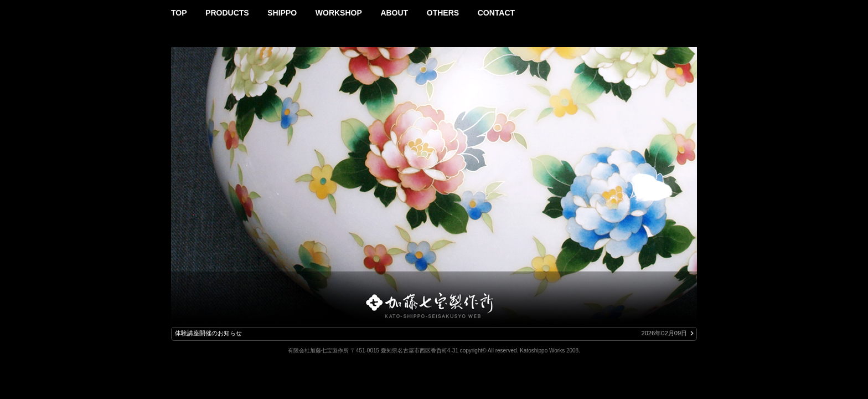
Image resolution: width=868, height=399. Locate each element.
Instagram (692, 9)
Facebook (678, 9)
